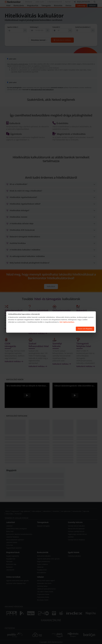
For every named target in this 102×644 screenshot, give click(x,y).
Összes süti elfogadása (85, 329)
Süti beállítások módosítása (63, 329)
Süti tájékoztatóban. (67, 322)
